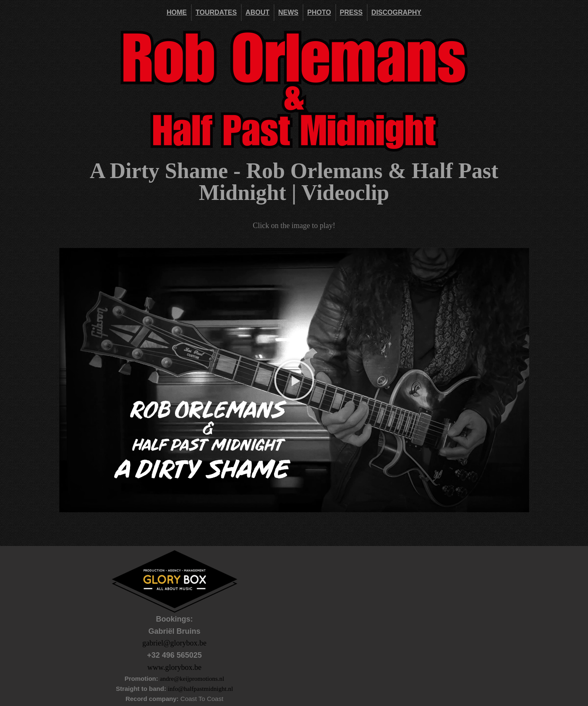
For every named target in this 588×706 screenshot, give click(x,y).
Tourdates (216, 12)
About (257, 12)
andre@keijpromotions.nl (192, 679)
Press (351, 12)
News (288, 12)
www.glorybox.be (174, 667)
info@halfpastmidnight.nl (200, 689)
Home (177, 12)
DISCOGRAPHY (396, 12)
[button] (294, 380)
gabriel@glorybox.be (174, 643)
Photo (319, 12)
